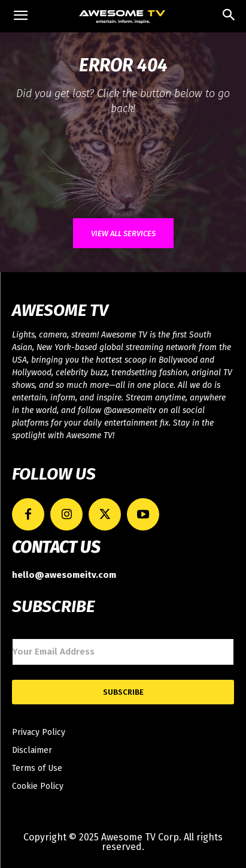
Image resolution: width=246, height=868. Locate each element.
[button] (229, 16)
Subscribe (123, 692)
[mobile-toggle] (20, 16)
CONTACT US (56, 547)
